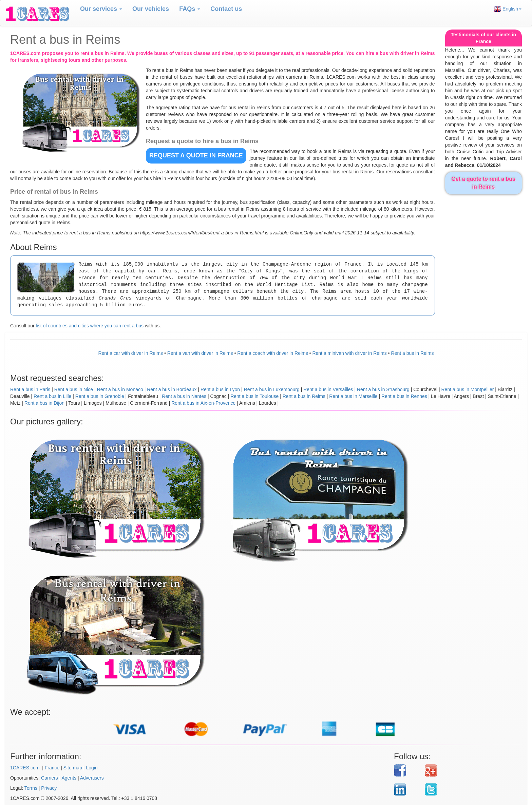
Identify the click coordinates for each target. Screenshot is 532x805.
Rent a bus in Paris (30, 389)
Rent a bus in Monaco (120, 389)
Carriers (50, 778)
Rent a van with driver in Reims (200, 353)
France (52, 768)
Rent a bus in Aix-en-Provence (203, 403)
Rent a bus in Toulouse (254, 396)
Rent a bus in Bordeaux (172, 389)
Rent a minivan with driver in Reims (349, 353)
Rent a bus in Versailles (328, 389)
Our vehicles (151, 9)
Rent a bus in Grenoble (100, 396)
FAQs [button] (190, 9)
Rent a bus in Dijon (44, 403)
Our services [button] (101, 9)
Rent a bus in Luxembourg (272, 389)
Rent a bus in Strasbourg (383, 389)
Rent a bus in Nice (74, 389)
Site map (73, 768)
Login (92, 768)
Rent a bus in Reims (413, 353)
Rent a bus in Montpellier (467, 389)
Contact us (226, 9)
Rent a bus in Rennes (404, 396)
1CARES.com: (25, 768)
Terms (31, 788)
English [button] (508, 9)
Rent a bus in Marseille (353, 396)
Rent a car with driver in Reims (130, 353)
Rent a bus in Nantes (184, 396)
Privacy (49, 788)
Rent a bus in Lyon (220, 389)
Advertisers (92, 778)
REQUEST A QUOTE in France (196, 155)
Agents (69, 778)
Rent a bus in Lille (52, 396)
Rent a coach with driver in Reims (273, 353)
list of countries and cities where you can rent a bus (90, 326)
